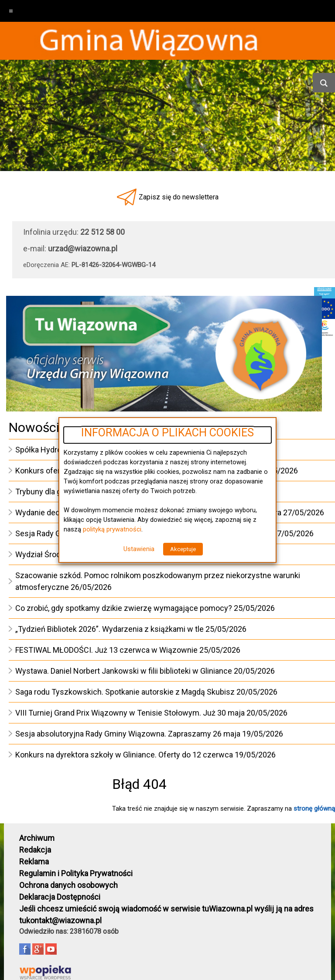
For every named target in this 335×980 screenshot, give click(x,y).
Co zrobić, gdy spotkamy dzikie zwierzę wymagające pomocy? (124, 608)
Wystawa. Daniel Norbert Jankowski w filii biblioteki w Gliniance (124, 671)
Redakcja (35, 850)
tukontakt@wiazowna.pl (60, 920)
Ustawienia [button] (139, 549)
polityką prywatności (112, 529)
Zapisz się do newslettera (179, 197)
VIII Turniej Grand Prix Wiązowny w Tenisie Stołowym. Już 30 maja (130, 713)
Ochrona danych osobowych (68, 885)
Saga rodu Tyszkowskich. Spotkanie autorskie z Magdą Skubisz (125, 692)
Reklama (34, 862)
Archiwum (37, 838)
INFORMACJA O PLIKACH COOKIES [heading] (167, 433)
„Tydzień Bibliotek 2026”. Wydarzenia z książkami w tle (109, 629)
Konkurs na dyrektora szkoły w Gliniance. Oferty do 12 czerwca (124, 755)
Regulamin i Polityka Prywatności (76, 873)
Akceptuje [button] (183, 549)
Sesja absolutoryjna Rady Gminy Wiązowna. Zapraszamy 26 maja (128, 734)
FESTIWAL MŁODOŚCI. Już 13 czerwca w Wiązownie (106, 650)
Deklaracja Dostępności (60, 897)
